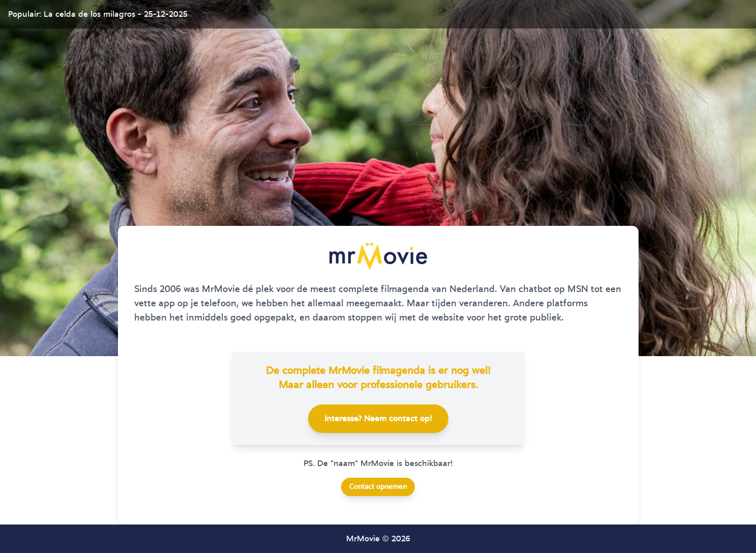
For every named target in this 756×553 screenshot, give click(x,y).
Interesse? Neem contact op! (378, 419)
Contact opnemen (378, 487)
